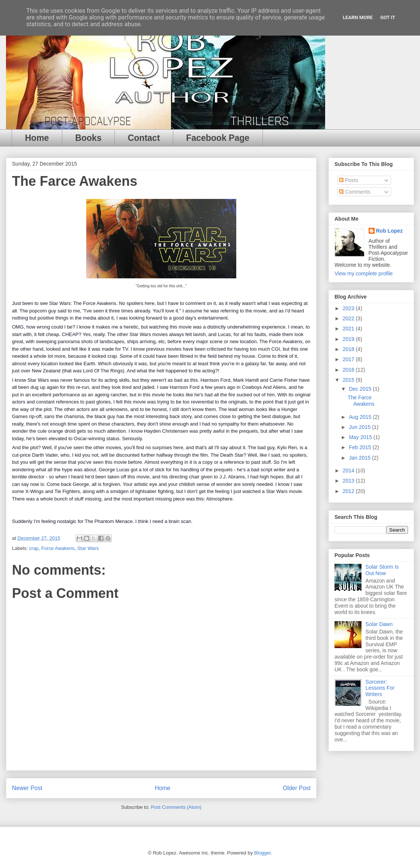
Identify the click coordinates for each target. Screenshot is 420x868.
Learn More (358, 17)
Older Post (297, 788)
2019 (349, 339)
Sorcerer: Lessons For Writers (380, 688)
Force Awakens (58, 548)
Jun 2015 (360, 427)
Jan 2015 (360, 458)
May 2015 (361, 437)
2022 (349, 318)
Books (88, 138)
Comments (355, 192)
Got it (388, 17)
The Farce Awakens (361, 401)
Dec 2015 (361, 389)
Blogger (262, 853)
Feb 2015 (361, 447)
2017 (349, 359)
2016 (349, 370)
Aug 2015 (361, 417)
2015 (349, 380)
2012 (349, 491)
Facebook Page (218, 138)
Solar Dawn (379, 624)
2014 (349, 471)
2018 (349, 349)
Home (37, 138)
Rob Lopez (390, 231)
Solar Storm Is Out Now (382, 570)
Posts (349, 180)
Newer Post (27, 788)
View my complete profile (364, 273)
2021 (349, 329)
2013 (349, 481)
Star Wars (88, 548)
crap (34, 548)
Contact (144, 138)
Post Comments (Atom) (176, 807)
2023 (349, 308)
